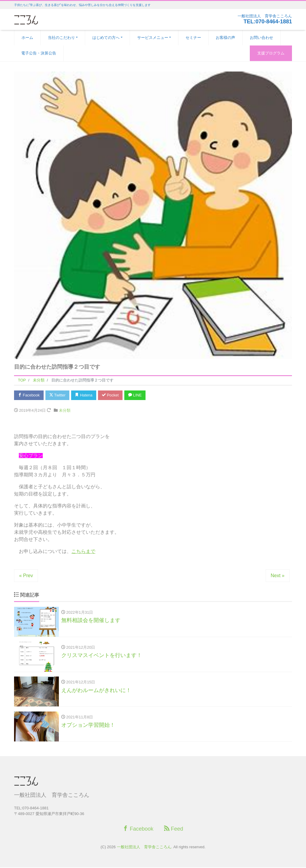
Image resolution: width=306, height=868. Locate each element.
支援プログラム (271, 53)
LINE (137, 395)
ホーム (27, 38)
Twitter (58, 395)
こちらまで (83, 552)
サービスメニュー (153, 38)
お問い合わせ (261, 38)
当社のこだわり (61, 38)
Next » (278, 576)
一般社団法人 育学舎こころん (144, 848)
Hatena (85, 395)
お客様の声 (225, 38)
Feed (174, 829)
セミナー (193, 38)
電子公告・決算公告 (39, 53)
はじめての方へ (106, 38)
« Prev (26, 576)
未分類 (65, 411)
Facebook (29, 395)
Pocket (111, 395)
